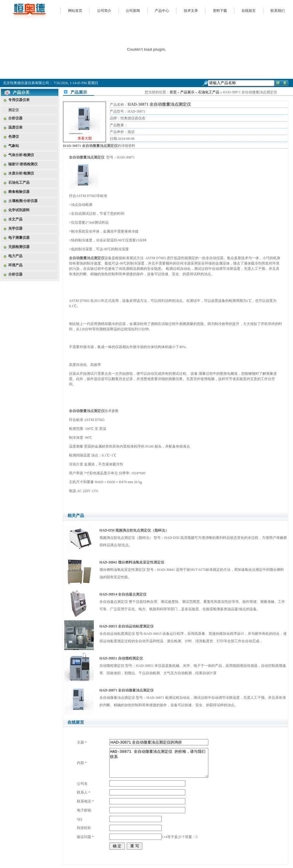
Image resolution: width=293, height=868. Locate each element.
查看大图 (85, 138)
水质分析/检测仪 (21, 173)
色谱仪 (14, 137)
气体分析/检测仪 (21, 155)
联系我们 (278, 11)
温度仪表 (15, 127)
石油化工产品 (19, 182)
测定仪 (14, 110)
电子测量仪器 (19, 238)
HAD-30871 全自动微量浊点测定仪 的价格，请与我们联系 (159, 763)
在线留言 (249, 11)
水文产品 (15, 219)
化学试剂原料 (19, 210)
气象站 (14, 146)
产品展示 (187, 92)
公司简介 (104, 11)
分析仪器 (15, 118)
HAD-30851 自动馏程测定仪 (121, 658)
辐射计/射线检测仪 (23, 164)
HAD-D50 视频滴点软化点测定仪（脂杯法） (134, 530)
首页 (173, 92)
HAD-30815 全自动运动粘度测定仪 (127, 626)
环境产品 (15, 265)
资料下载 (220, 11)
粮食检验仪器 (19, 192)
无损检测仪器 (19, 247)
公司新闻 (133, 11)
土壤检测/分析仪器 (23, 201)
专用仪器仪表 (19, 100)
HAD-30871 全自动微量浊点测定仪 (127, 690)
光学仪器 (15, 228)
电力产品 (15, 256)
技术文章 (191, 11)
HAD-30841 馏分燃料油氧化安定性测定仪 (132, 562)
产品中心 (162, 11)
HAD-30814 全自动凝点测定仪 (123, 594)
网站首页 (75, 11)
